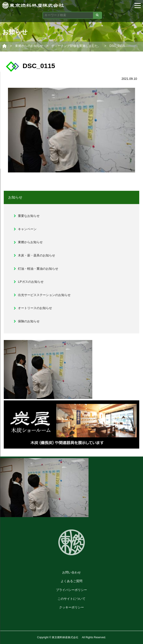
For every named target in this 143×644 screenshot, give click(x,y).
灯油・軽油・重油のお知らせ (38, 269)
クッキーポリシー (71, 607)
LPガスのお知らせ (31, 282)
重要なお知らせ (29, 216)
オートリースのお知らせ (35, 308)
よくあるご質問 (71, 581)
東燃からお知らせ (30, 242)
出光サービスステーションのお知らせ (44, 295)
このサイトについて (71, 599)
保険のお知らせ (29, 321)
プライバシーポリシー (71, 590)
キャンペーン (27, 229)
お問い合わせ (71, 572)
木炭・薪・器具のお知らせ (37, 255)
